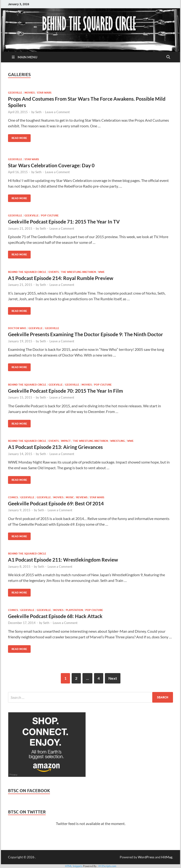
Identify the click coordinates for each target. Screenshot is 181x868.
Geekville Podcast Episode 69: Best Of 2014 (56, 503)
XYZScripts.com (107, 866)
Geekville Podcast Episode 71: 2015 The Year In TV (64, 221)
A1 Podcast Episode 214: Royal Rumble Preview (61, 278)
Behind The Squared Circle (27, 272)
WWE (101, 272)
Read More (18, 137)
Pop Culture (50, 215)
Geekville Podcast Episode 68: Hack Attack (55, 616)
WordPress (146, 857)
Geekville (15, 93)
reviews (82, 497)
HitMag (167, 857)
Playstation (74, 610)
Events (54, 272)
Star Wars (44, 93)
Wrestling (118, 441)
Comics (13, 497)
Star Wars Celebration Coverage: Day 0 (51, 165)
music (70, 497)
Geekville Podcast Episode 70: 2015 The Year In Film (66, 391)
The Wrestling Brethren (78, 272)
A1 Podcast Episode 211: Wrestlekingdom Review (63, 560)
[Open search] (168, 57)
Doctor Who (17, 328)
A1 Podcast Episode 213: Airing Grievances (55, 447)
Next (113, 678)
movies (30, 93)
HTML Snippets (74, 866)
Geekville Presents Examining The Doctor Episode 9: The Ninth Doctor (86, 334)
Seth (38, 112)
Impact (66, 441)
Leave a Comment (57, 112)
